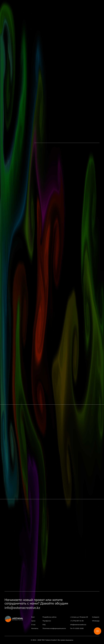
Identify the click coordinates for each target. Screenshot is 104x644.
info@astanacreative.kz (22, 608)
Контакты (35, 628)
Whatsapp (96, 621)
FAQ (44, 625)
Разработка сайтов (49, 617)
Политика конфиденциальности (54, 628)
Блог (33, 617)
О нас (33, 625)
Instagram (96, 617)
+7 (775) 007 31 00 (77, 621)
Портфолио (47, 621)
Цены (33, 621)
